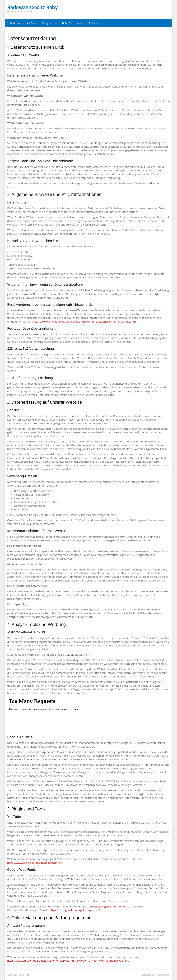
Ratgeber (94, 23)
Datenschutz (148, 975)
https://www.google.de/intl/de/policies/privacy (35, 863)
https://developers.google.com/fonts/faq (106, 906)
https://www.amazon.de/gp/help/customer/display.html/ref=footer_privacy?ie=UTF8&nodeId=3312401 (69, 961)
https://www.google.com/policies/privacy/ (75, 910)
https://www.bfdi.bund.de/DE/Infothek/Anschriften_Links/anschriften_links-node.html (85, 321)
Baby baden (50, 23)
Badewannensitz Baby (24, 23)
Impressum (163, 975)
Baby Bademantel (73, 23)
